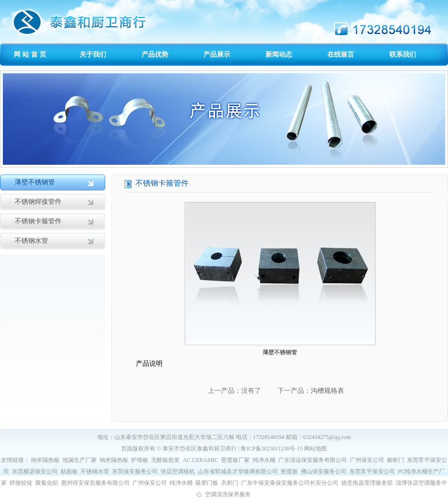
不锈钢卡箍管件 (38, 221)
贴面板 (69, 471)
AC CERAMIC (200, 460)
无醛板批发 (165, 460)
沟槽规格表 (327, 391)
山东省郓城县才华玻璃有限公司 (238, 471)
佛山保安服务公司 (324, 471)
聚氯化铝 (47, 483)
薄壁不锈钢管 (35, 182)
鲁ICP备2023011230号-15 (272, 449)
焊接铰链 (21, 483)
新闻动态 (279, 55)
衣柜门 (230, 483)
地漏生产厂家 (80, 460)
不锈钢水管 (31, 241)
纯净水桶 (264, 460)
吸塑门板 (207, 483)
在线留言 (341, 55)
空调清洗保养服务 (228, 494)
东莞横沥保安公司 (35, 471)
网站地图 (316, 449)
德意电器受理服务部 (367, 483)
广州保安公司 (367, 460)
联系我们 (403, 55)
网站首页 (31, 55)
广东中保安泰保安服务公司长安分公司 (290, 483)
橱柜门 (396, 460)
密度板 (289, 471)
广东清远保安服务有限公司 (313, 460)
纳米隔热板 (45, 460)
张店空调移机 (178, 471)
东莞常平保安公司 (372, 471)
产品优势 (155, 55)
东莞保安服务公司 (135, 471)
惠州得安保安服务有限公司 (95, 483)
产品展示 (217, 55)
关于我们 (93, 55)
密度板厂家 (235, 460)
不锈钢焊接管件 (38, 202)
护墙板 (140, 460)
